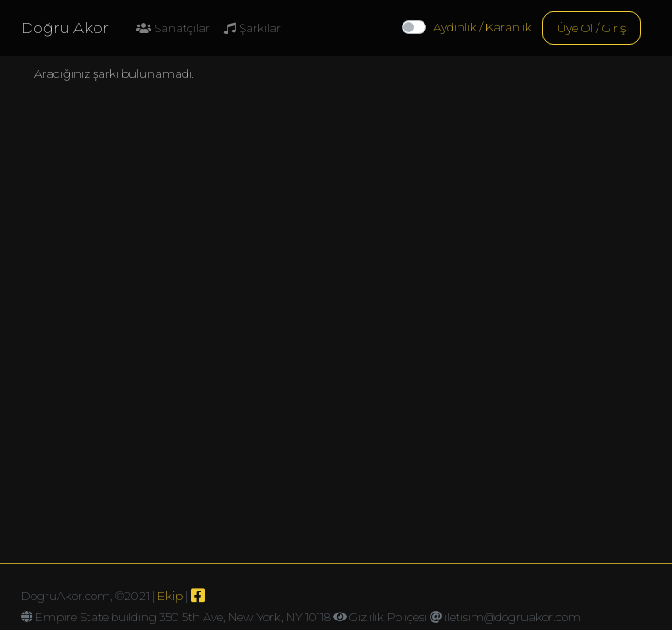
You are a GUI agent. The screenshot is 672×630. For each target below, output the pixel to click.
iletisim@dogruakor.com (513, 617)
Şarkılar (252, 28)
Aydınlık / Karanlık (483, 27)
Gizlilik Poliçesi (388, 617)
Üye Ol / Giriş (591, 28)
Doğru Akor (65, 28)
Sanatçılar (173, 28)
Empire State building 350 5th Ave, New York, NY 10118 (183, 617)
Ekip (170, 596)
